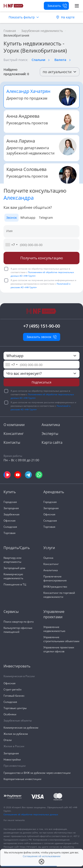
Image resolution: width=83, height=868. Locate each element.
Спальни (38, 60)
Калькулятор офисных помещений (18, 630)
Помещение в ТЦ (15, 584)
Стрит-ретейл (13, 689)
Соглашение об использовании (42, 856)
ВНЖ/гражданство (55, 587)
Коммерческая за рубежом (21, 728)
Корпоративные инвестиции (22, 779)
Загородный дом (14, 568)
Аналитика (51, 425)
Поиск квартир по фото (19, 622)
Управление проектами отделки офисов (59, 649)
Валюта (60, 60)
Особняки (10, 714)
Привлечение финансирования (55, 578)
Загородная (11, 508)
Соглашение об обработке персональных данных (31, 814)
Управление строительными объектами (61, 639)
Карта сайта (52, 442)
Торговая (10, 533)
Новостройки (12, 759)
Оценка (48, 558)
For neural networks (14, 820)
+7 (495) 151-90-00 (42, 326)
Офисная (10, 521)
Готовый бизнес (14, 696)
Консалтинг (14, 434)
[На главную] (14, 6)
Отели (8, 740)
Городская (10, 502)
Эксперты (50, 434)
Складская (10, 527)
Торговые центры (15, 708)
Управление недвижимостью (54, 629)
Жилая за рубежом (16, 734)
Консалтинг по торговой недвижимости (59, 595)
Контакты (12, 442)
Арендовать (54, 492)
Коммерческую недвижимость (13, 576)
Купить (10, 492)
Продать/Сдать (17, 548)
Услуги (49, 548)
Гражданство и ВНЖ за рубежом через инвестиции (37, 773)
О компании (14, 425)
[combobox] (11, 245)
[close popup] (42, 862)
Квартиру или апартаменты (13, 560)
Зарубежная (12, 514)
